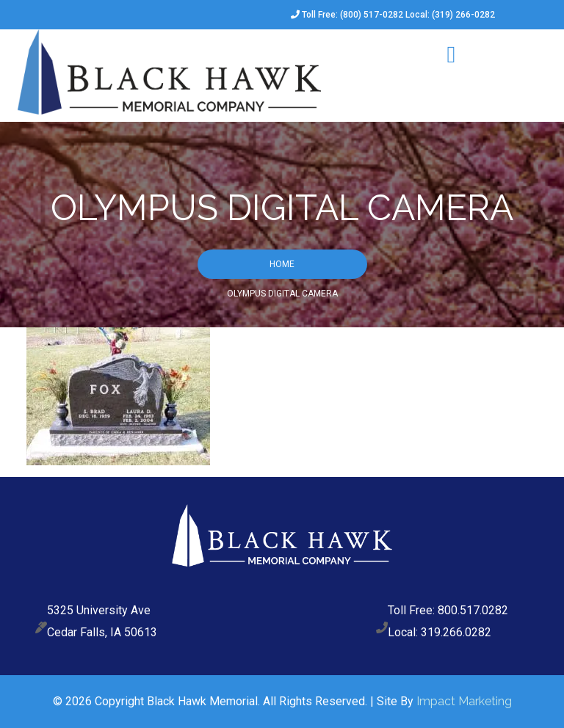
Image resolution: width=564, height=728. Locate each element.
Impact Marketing (464, 701)
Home (282, 264)
